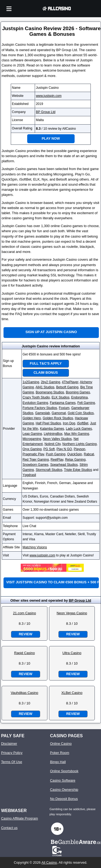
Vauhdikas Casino (25, 693)
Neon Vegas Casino (72, 613)
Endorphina (79, 397)
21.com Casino (24, 613)
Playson (80, 449)
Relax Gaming (75, 460)
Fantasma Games (63, 403)
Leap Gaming (32, 434)
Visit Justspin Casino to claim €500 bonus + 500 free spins (53, 582)
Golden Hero (32, 418)
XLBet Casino (72, 693)
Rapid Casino (24, 653)
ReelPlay (57, 460)
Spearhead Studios (64, 465)
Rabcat (89, 454)
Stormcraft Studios (49, 470)
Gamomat (59, 413)
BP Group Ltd (46, 112)
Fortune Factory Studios (40, 408)
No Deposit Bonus (64, 799)
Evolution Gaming (35, 403)
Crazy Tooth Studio (36, 397)
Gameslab (42, 413)
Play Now (51, 138)
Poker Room (60, 753)
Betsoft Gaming (67, 387)
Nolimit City (53, 444)
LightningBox (53, 434)
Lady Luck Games (79, 429)
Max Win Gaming (77, 434)
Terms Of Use (12, 762)
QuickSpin (75, 454)
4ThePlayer (70, 382)
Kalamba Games (52, 429)
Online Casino (61, 744)
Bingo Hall (58, 762)
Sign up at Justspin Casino (51, 332)
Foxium (64, 408)
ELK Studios (61, 397)
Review (26, 634)
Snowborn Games (36, 465)
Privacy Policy (12, 753)
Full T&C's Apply (46, 363)
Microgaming (32, 439)
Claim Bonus (46, 373)
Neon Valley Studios (57, 439)
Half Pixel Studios (48, 423)
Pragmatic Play (33, 454)
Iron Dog (69, 423)
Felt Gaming (86, 403)
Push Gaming (56, 454)
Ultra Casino (72, 653)
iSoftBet (83, 423)
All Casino (49, 862)
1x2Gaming (31, 382)
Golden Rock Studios (58, 418)
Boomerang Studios (50, 392)
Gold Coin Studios (81, 413)
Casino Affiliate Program (20, 818)
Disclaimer (9, 744)
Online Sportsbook (64, 771)
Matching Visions (35, 547)
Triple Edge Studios (78, 470)
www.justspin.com (49, 96)
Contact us (9, 828)
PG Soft (49, 449)
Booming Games (78, 392)
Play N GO (64, 449)
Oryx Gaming (32, 449)
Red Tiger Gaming (36, 460)
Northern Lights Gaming (80, 444)
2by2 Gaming (50, 382)
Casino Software (63, 780)
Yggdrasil (29, 475)
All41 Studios (45, 387)
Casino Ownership (64, 790)
